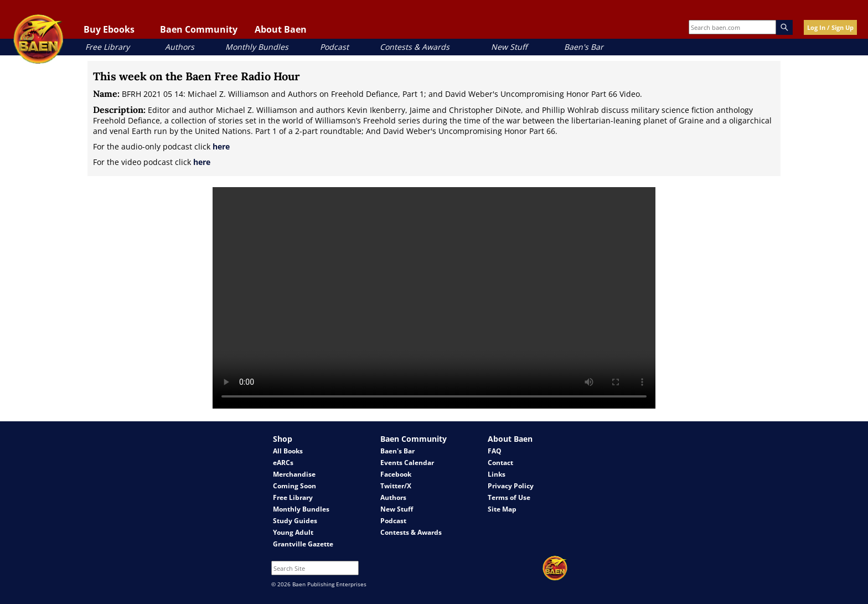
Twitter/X (396, 486)
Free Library (107, 47)
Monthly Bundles (257, 47)
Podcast (334, 47)
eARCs (283, 463)
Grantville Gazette (303, 544)
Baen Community (199, 29)
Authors (180, 47)
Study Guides (295, 521)
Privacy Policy (511, 486)
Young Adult (293, 532)
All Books (288, 451)
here (221, 146)
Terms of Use (509, 497)
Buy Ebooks (109, 29)
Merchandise (294, 474)
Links (497, 474)
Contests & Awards (415, 47)
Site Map (502, 509)
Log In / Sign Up (830, 27)
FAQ (495, 451)
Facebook (396, 474)
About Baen (281, 29)
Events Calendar (407, 463)
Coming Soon (294, 486)
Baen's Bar (584, 47)
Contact (500, 463)
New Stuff (509, 47)
